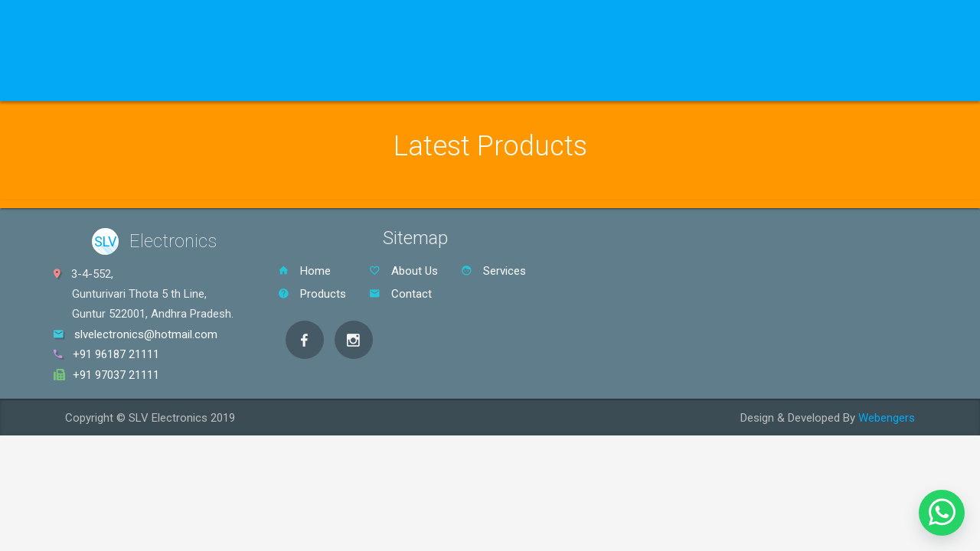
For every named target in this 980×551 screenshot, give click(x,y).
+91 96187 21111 (116, 354)
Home (85, 82)
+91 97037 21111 (116, 375)
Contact (400, 294)
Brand (248, 82)
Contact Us (488, 82)
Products (163, 82)
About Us (404, 82)
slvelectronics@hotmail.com (146, 334)
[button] (942, 513)
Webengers (887, 418)
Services (325, 82)
